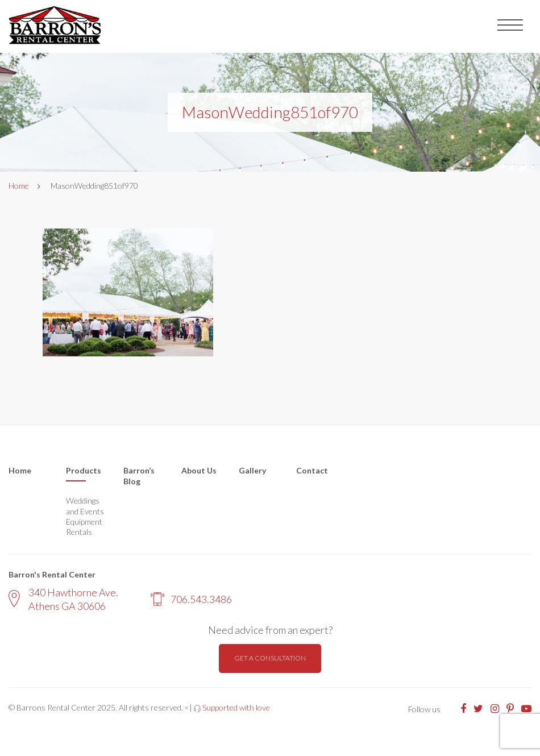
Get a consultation (270, 658)
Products (84, 470)
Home (19, 186)
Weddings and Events (85, 506)
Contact (312, 470)
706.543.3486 (191, 599)
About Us (199, 470)
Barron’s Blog (139, 476)
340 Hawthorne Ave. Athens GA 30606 (63, 599)
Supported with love (236, 707)
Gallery (252, 470)
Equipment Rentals (84, 527)
